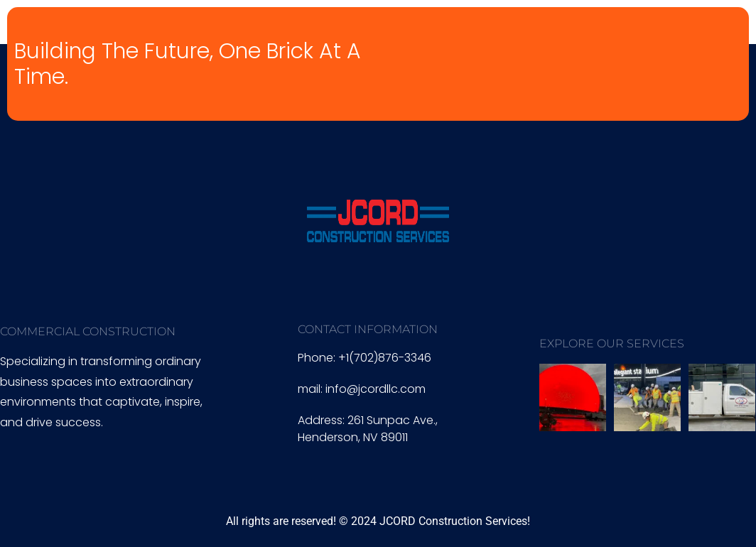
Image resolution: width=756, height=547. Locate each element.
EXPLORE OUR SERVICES (612, 343)
